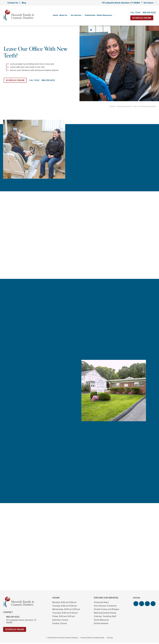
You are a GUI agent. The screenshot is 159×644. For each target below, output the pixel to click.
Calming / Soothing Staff (105, 616)
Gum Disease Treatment (105, 606)
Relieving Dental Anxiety (105, 613)
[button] (136, 604)
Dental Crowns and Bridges (107, 609)
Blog (24, 3)
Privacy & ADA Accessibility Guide (92, 638)
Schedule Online (142, 18)
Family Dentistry (101, 602)
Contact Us (13, 3)
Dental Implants (124, 106)
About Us (63, 15)
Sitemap (110, 638)
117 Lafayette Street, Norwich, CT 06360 (121, 3)
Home (55, 15)
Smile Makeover (101, 620)
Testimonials (90, 15)
